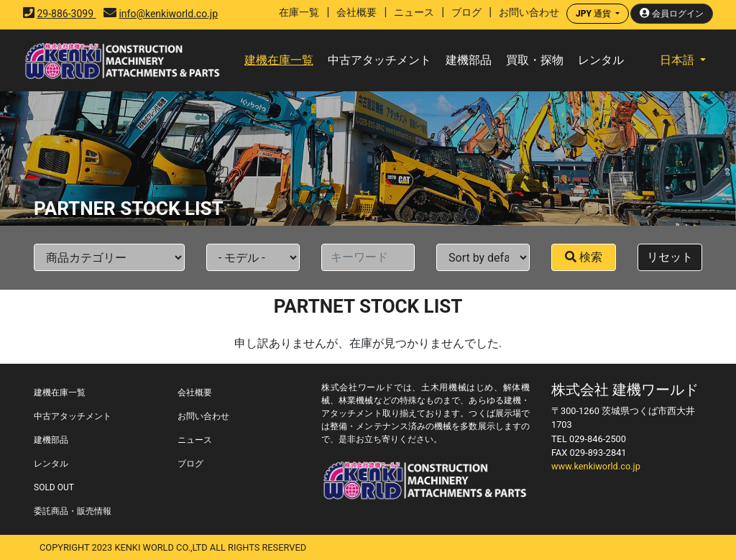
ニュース (414, 12)
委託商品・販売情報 (73, 511)
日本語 (678, 60)
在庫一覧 (299, 12)
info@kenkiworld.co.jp (168, 14)
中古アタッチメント (379, 60)
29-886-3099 (66, 14)
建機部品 (469, 60)
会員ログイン (672, 13)
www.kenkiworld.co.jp (596, 466)
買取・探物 (535, 60)
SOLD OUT (54, 487)
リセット (670, 257)
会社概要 (356, 12)
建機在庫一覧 (279, 60)
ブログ (466, 12)
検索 (584, 257)
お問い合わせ (529, 12)
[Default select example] (109, 257)
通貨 (594, 14)
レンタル (601, 60)
